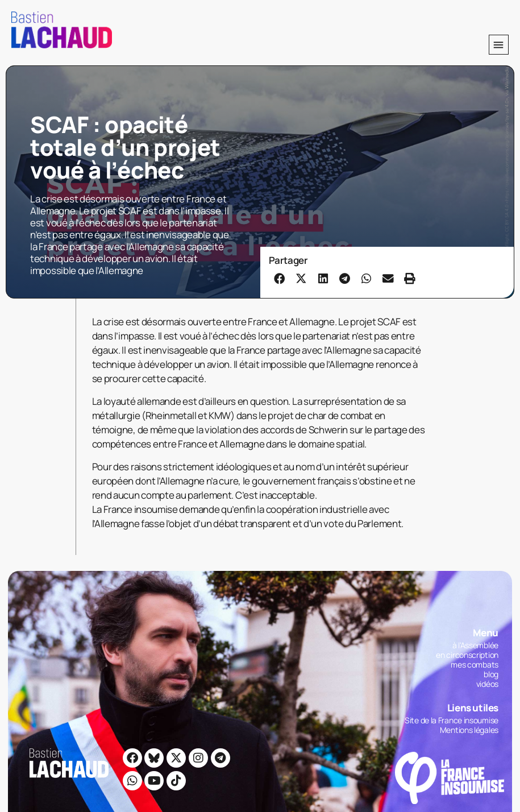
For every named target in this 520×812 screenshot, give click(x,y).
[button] (499, 45)
